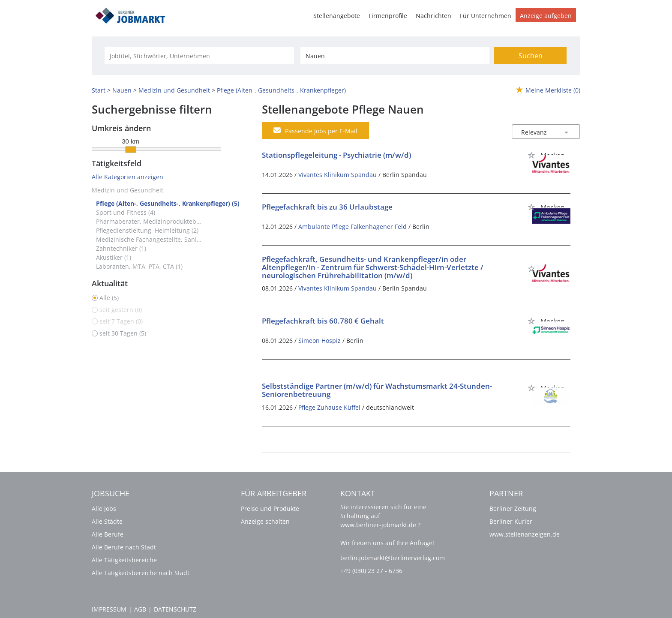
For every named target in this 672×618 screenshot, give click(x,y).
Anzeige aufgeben (546, 16)
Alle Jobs (104, 508)
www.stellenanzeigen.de (525, 534)
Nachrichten (433, 16)
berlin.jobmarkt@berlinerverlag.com (393, 558)
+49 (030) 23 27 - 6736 (371, 571)
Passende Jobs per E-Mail (315, 131)
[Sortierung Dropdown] (567, 132)
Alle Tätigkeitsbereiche (124, 560)
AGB (140, 609)
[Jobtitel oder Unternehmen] (199, 56)
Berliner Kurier (511, 521)
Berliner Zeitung (513, 508)
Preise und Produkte (270, 508)
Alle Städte (107, 521)
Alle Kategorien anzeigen (127, 177)
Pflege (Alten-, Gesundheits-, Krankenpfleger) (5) (168, 203)
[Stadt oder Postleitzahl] (395, 56)
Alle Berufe (108, 534)
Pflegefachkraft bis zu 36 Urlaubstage (327, 207)
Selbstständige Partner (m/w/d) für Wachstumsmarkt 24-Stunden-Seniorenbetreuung (377, 390)
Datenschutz (175, 609)
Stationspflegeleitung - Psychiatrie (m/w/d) (336, 155)
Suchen (531, 56)
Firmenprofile (388, 16)
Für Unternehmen (486, 16)
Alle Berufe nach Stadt (124, 547)
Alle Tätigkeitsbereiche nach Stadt (141, 573)
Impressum (109, 609)
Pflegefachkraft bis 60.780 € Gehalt (323, 321)
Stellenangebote (337, 16)
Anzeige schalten (265, 521)
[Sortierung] (537, 132)
